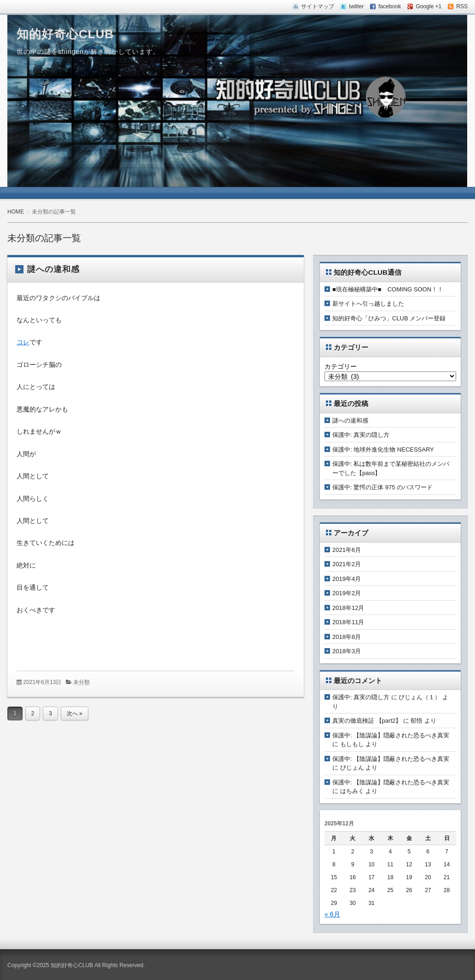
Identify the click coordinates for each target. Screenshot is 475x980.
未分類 (81, 682)
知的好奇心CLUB (65, 34)
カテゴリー (341, 366)
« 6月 (332, 914)
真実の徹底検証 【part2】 (367, 721)
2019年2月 (347, 593)
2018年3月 (347, 651)
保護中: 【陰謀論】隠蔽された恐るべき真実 (391, 735)
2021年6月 (347, 550)
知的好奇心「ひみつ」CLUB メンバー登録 (389, 318)
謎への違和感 (53, 269)
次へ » (75, 713)
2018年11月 (348, 622)
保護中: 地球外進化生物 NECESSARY (383, 449)
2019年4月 (347, 579)
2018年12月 (348, 608)
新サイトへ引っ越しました (368, 304)
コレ (23, 342)
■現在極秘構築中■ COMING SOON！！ (388, 289)
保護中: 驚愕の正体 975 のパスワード (382, 487)
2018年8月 (347, 637)
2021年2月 (347, 564)
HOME (16, 212)
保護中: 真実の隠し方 (361, 435)
